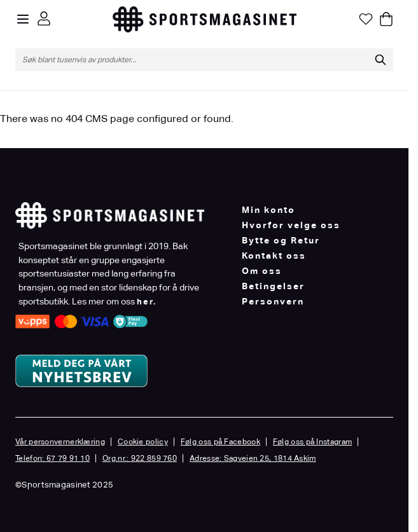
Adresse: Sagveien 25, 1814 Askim (253, 458)
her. (147, 302)
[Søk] (380, 60)
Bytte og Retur (281, 240)
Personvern (273, 301)
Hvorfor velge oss (291, 225)
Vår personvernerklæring (60, 442)
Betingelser (273, 286)
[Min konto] (44, 18)
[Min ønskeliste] (366, 19)
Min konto (268, 210)
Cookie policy (143, 442)
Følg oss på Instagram (312, 442)
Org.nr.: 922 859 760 (140, 458)
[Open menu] (23, 19)
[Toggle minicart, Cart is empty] (386, 19)
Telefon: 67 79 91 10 (52, 458)
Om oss (262, 271)
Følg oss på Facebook (220, 442)
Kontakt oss (274, 256)
